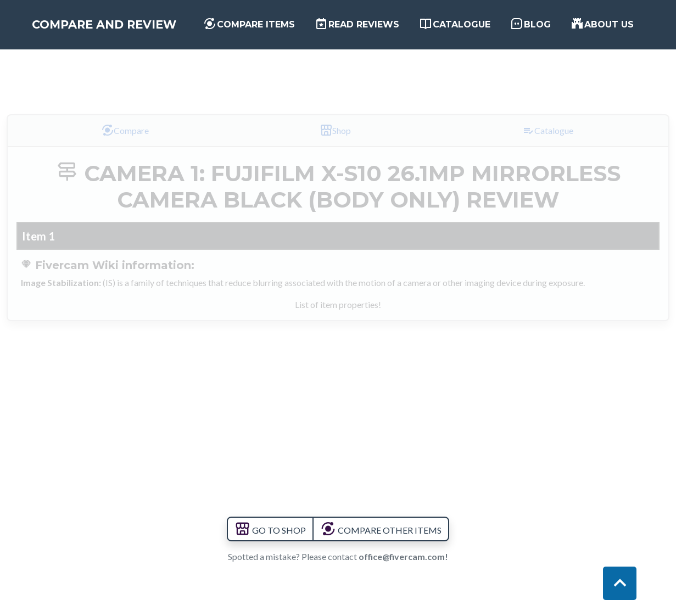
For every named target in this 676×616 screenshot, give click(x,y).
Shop (335, 130)
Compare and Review (127, 35)
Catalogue (468, 34)
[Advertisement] (338, 73)
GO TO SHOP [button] (270, 530)
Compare (125, 130)
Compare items (270, 34)
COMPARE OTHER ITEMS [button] (381, 530)
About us (601, 34)
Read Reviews (365, 34)
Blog (536, 34)
